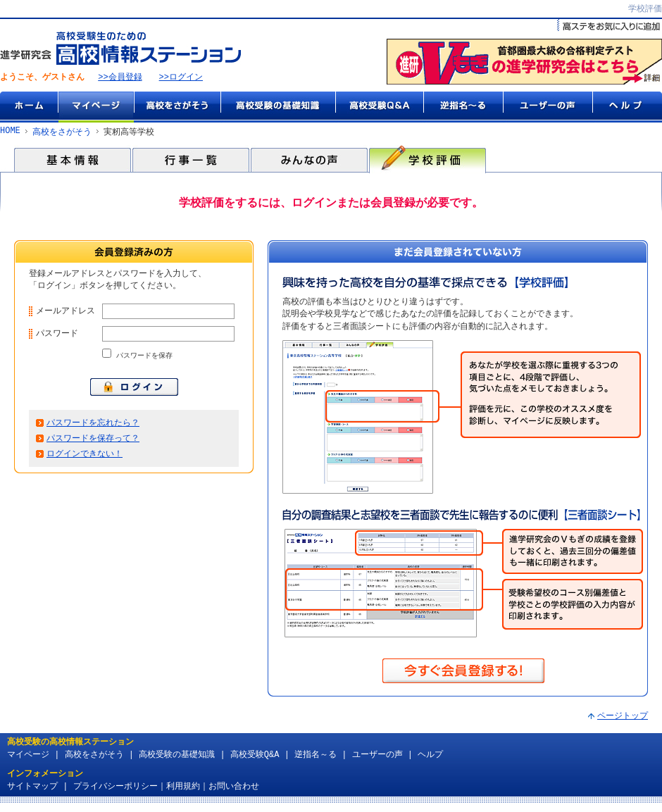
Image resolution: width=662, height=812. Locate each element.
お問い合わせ (234, 788)
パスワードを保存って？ (93, 445)
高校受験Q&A (379, 108)
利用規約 (183, 788)
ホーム (29, 108)
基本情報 (73, 161)
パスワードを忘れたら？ (93, 429)
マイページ (96, 108)
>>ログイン (181, 79)
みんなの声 (309, 161)
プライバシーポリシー (115, 788)
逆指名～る (463, 108)
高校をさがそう (177, 108)
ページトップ (623, 718)
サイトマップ (32, 788)
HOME (10, 133)
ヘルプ (627, 108)
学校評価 (427, 161)
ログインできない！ (85, 461)
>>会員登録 (120, 79)
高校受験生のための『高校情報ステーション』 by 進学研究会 (120, 49)
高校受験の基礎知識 (278, 108)
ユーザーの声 (548, 108)
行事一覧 (191, 161)
